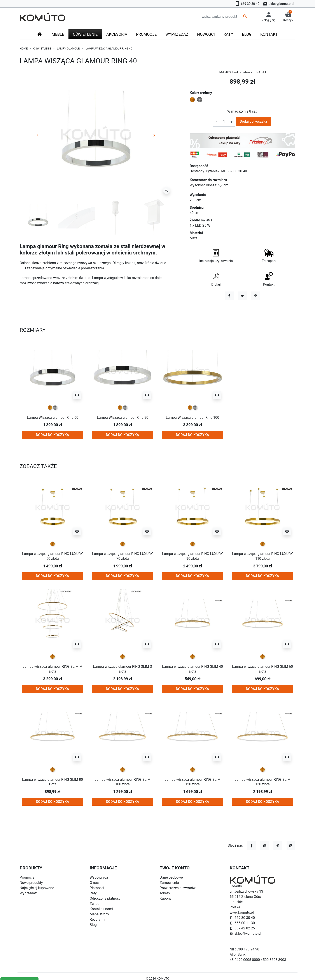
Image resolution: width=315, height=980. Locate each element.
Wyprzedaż (28, 893)
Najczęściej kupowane (37, 888)
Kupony (166, 898)
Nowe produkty (31, 883)
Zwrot (94, 904)
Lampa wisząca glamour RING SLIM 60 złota (262, 669)
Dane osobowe (171, 877)
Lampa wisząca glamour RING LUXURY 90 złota (192, 556)
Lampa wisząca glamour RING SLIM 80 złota (52, 782)
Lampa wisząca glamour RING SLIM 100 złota (122, 782)
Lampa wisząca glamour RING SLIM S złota (122, 669)
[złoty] (50, 408)
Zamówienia (169, 883)
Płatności (97, 888)
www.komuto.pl (242, 912)
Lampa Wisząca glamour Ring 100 (192, 418)
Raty (93, 893)
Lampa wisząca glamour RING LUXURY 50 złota (52, 556)
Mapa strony (99, 914)
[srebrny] (55, 408)
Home (24, 49)
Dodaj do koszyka (253, 121)
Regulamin (98, 919)
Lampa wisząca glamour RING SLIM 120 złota (192, 782)
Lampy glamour (68, 49)
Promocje (27, 877)
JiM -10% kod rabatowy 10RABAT (242, 72)
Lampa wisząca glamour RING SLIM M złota (52, 669)
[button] (288, 17)
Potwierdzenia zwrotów (178, 888)
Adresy (165, 893)
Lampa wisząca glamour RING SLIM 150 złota (262, 782)
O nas (94, 883)
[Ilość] (224, 122)
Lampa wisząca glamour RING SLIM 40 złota (192, 669)
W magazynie (238, 111)
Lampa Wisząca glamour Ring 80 (122, 418)
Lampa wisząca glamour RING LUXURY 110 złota (262, 556)
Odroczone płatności (106, 898)
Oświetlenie (42, 49)
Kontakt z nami (101, 909)
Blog (93, 925)
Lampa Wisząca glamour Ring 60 (52, 418)
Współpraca (99, 877)
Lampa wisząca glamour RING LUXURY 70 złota (122, 556)
